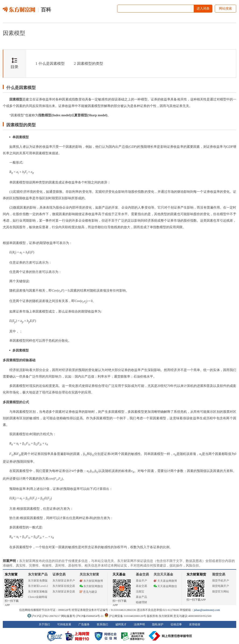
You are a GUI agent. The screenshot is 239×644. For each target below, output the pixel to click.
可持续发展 (64, 624)
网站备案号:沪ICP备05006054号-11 (83, 616)
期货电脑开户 (221, 586)
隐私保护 (158, 624)
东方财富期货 (196, 574)
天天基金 (119, 574)
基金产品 (141, 597)
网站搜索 (225, 9)
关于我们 (44, 624)
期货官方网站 (221, 592)
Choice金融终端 (38, 597)
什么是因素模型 (50, 64)
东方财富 (11, 574)
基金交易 (141, 586)
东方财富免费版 (38, 581)
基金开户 (141, 581)
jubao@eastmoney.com (207, 610)
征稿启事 (176, 624)
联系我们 (102, 624)
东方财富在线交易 (64, 586)
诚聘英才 (121, 624)
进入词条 (203, 9)
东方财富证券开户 (64, 581)
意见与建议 (88, 592)
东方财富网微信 (91, 586)
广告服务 (84, 624)
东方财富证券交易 (64, 592)
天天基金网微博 (165, 581)
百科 (46, 10)
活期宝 (140, 592)
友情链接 (195, 624)
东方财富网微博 (91, 581)
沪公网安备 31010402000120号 (125, 616)
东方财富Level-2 (38, 586)
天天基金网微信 (165, 586)
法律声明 (139, 624)
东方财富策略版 (38, 592)
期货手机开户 (221, 581)
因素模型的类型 (89, 64)
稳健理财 (141, 602)
